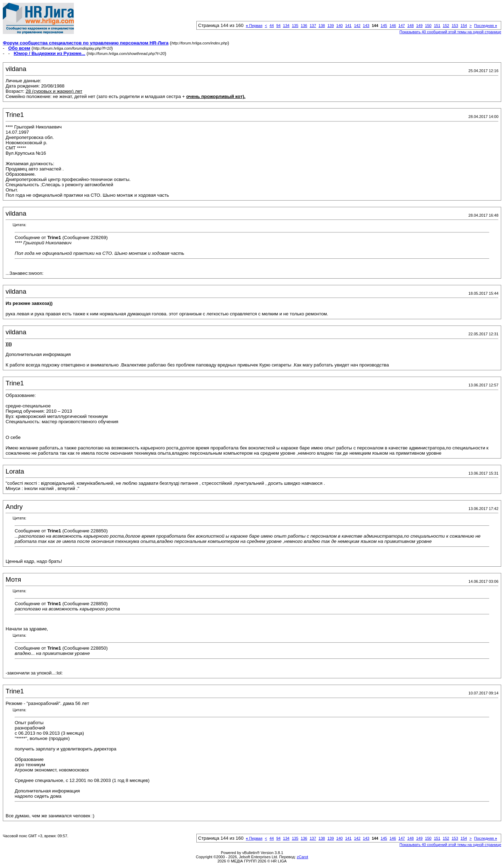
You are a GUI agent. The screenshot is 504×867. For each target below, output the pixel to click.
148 (411, 26)
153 (455, 26)
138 (322, 26)
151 (437, 26)
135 (295, 26)
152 (446, 26)
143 (366, 26)
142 (357, 26)
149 (419, 26)
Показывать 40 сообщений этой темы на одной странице (450, 32)
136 (304, 26)
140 (339, 26)
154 (464, 26)
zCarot (302, 857)
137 (313, 26)
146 (393, 26)
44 (272, 26)
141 (348, 26)
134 (286, 26)
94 (278, 26)
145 (384, 26)
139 (330, 26)
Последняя (486, 26)
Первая (254, 26)
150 (428, 26)
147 (401, 26)
